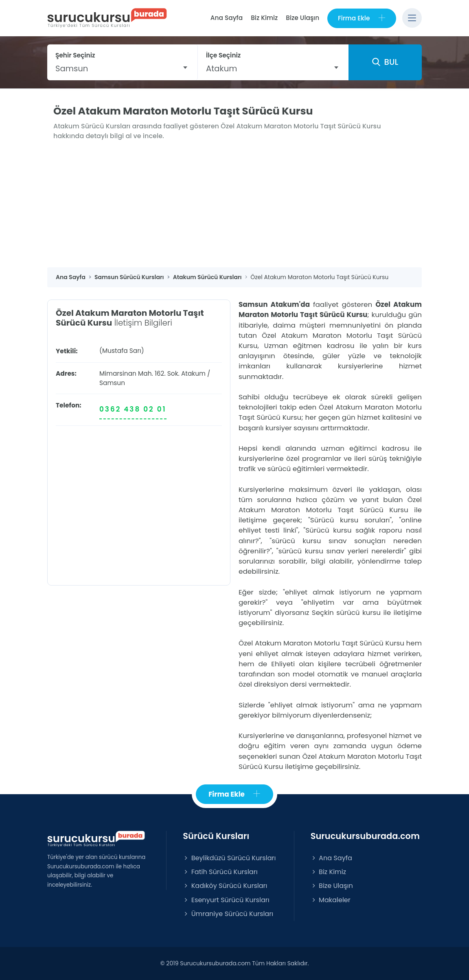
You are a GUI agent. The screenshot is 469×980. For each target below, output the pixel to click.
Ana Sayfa (226, 18)
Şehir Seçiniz (75, 55)
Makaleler (331, 900)
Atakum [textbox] (221, 68)
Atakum (193, 373)
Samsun (112, 383)
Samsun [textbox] (72, 68)
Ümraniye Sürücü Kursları (228, 914)
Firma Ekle (362, 18)
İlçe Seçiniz (223, 55)
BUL (385, 62)
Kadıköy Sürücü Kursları (225, 886)
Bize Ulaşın (302, 18)
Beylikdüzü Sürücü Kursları (229, 858)
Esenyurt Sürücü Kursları (226, 900)
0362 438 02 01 (133, 409)
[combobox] (122, 68)
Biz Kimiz (264, 18)
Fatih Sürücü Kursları (220, 872)
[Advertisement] (234, 207)
